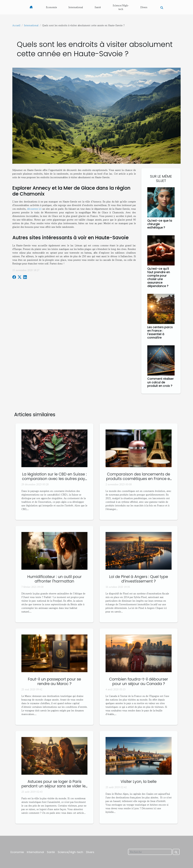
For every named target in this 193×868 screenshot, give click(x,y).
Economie (51, 7)
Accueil (16, 25)
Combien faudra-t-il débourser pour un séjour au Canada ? (139, 681)
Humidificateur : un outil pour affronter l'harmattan (54, 579)
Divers (144, 7)
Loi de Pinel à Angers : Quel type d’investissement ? (139, 579)
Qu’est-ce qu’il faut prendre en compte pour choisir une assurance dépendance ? (159, 277)
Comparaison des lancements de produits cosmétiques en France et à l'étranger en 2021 (139, 479)
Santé (98, 7)
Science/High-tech (121, 7)
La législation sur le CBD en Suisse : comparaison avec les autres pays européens (55, 479)
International (76, 7)
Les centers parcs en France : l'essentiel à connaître (160, 332)
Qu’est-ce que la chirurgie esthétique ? (160, 224)
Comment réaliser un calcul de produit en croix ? (161, 382)
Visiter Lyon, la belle (139, 782)
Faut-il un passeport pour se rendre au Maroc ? (54, 681)
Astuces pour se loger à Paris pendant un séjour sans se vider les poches (54, 786)
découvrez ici (34, 209)
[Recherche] (150, 852)
